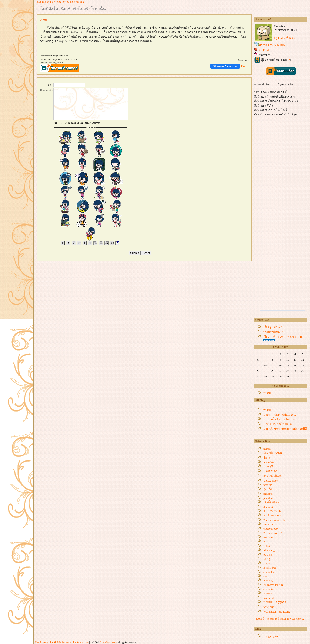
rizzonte (268, 494)
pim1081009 (271, 529)
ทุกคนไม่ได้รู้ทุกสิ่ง (275, 602)
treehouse (269, 537)
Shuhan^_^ (270, 550)
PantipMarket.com (61, 642)
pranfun (268, 485)
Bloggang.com (272, 636)
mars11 (268, 449)
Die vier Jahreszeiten (275, 520)
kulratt (267, 546)
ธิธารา (267, 458)
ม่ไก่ (267, 541)
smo (266, 576)
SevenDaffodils (272, 511)
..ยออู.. (267, 559)
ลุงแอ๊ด (268, 489)
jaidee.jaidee (271, 481)
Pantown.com (81, 642)
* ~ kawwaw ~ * (273, 533)
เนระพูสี (268, 467)
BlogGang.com (108, 642)
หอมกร (268, 593)
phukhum (269, 498)
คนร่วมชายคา (272, 515)
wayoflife (269, 462)
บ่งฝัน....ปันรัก (273, 476)
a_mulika (269, 572)
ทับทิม (267, 393)
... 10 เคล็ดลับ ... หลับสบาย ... (281, 419)
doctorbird (269, 507)
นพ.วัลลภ (269, 607)
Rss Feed (264, 50)
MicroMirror (271, 524)
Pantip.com (41, 642)
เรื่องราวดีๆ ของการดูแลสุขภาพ (283, 337)
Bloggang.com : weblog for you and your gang (61, 2)
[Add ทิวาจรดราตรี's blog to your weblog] (281, 619)
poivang (268, 581)
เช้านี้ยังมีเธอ (271, 502)
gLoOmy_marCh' (273, 585)
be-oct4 (268, 555)
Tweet (244, 66)
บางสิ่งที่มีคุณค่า (273, 332)
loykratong (270, 568)
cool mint (269, 589)
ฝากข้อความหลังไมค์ (272, 45)
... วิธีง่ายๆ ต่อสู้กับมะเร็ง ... (279, 424)
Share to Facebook (225, 66)
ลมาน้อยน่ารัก (273, 453)
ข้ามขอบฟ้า (270, 471)
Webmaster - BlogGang (277, 612)
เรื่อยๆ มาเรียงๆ (273, 327)
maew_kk (269, 598)
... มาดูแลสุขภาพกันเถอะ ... (280, 415)
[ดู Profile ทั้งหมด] (286, 38)
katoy (267, 563)
